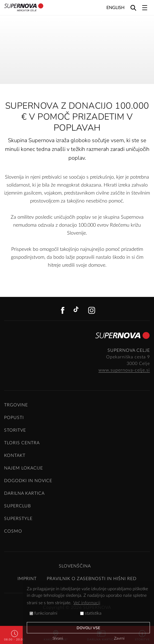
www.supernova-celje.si (124, 370)
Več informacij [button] (87, 603)
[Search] (133, 8)
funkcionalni (43, 613)
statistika (91, 613)
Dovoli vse (88, 628)
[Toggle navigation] (145, 8)
